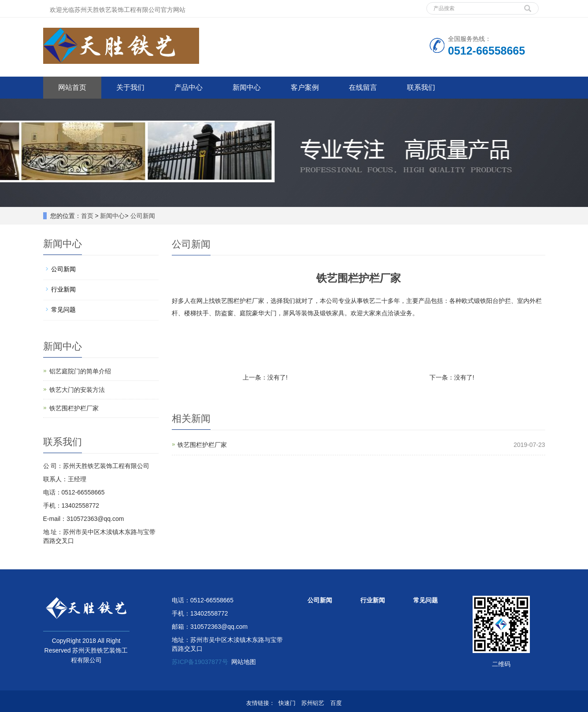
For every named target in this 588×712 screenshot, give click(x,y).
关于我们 (130, 87)
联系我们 (421, 87)
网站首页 (72, 87)
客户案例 (305, 87)
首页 (87, 216)
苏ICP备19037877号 (200, 662)
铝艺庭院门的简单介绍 (80, 371)
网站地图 (244, 662)
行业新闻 (63, 289)
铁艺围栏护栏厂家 (202, 445)
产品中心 (189, 87)
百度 (336, 703)
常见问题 (63, 310)
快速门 (287, 703)
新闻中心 (247, 87)
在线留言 (363, 87)
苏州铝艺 (313, 703)
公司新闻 (143, 216)
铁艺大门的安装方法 (77, 390)
